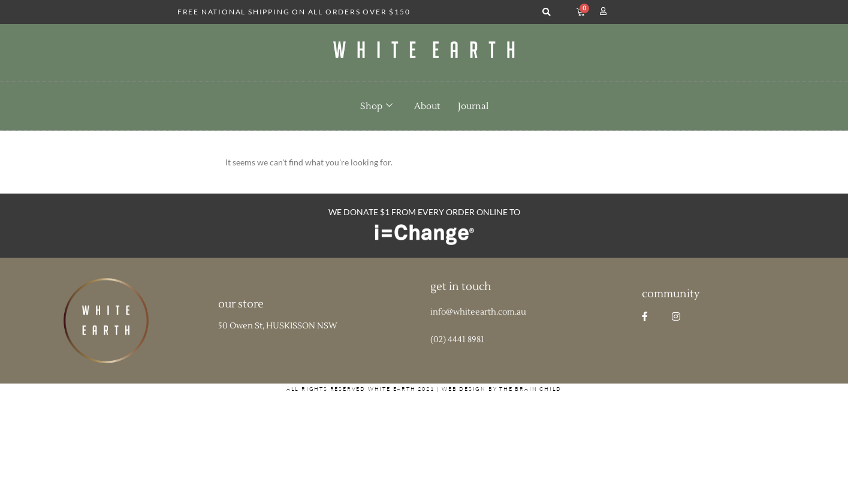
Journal (473, 106)
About (427, 106)
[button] (546, 12)
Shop (376, 106)
